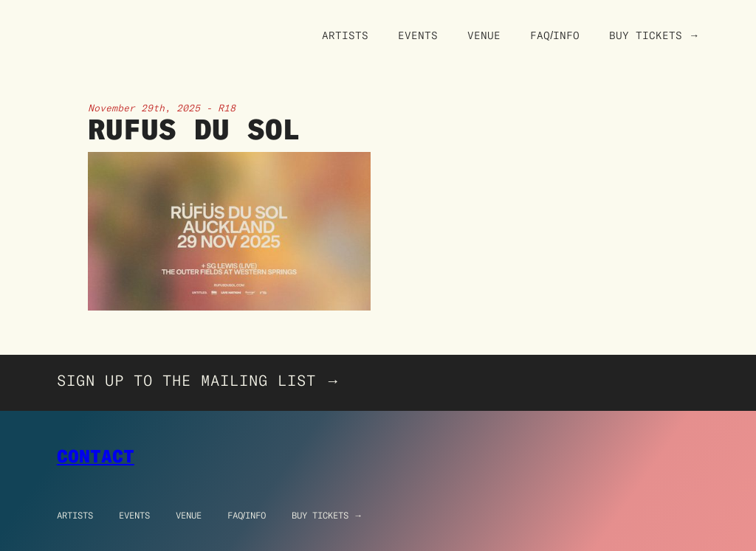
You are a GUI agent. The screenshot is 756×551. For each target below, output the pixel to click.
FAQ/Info (555, 35)
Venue (484, 35)
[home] (120, 7)
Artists (345, 35)
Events (418, 35)
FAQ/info (247, 515)
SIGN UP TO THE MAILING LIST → (199, 380)
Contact (96, 456)
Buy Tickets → (654, 35)
